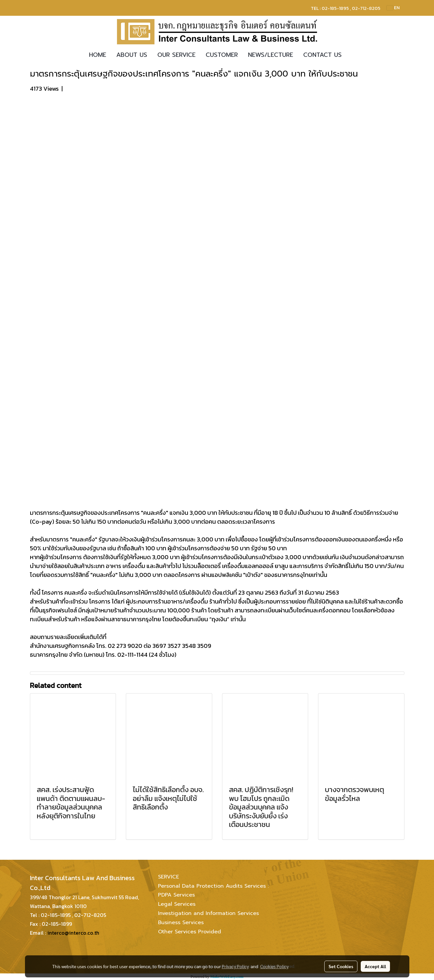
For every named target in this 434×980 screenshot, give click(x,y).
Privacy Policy (235, 966)
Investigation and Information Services (208, 913)
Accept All (375, 966)
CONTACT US (322, 55)
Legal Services (177, 904)
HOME (98, 55)
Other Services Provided (190, 932)
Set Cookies (341, 966)
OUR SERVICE (176, 55)
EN (393, 8)
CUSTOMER (222, 55)
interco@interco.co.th (73, 933)
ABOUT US (132, 55)
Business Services (181, 923)
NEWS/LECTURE (271, 55)
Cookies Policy (274, 966)
